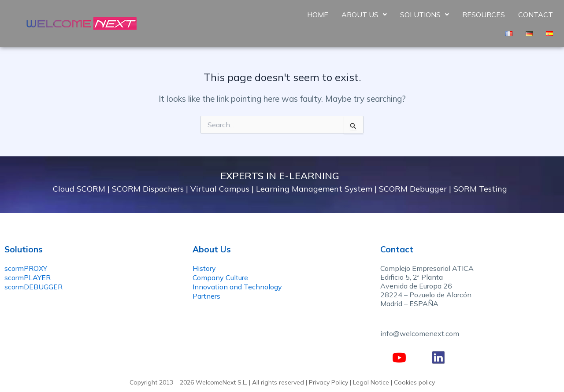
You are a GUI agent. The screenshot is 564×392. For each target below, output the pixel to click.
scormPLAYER (28, 277)
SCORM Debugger (413, 189)
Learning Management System (314, 189)
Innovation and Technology (237, 287)
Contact (536, 15)
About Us (364, 15)
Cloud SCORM (79, 189)
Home (318, 15)
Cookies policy (414, 382)
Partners (206, 296)
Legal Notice (371, 382)
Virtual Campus (220, 189)
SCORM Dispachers (148, 189)
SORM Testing (480, 189)
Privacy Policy (328, 382)
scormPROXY (26, 268)
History (204, 268)
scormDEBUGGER (33, 287)
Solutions (425, 15)
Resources (484, 15)
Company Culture (220, 277)
